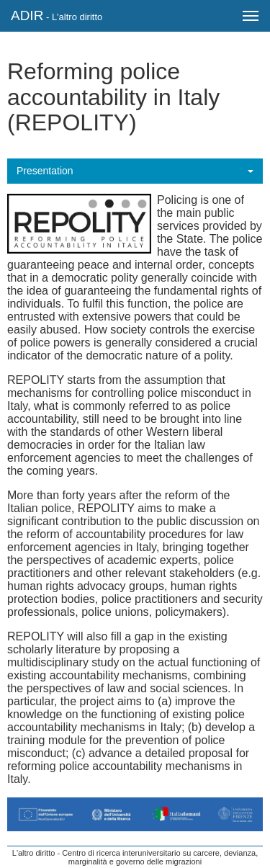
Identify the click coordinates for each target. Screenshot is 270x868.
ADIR (57, 16)
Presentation (45, 171)
